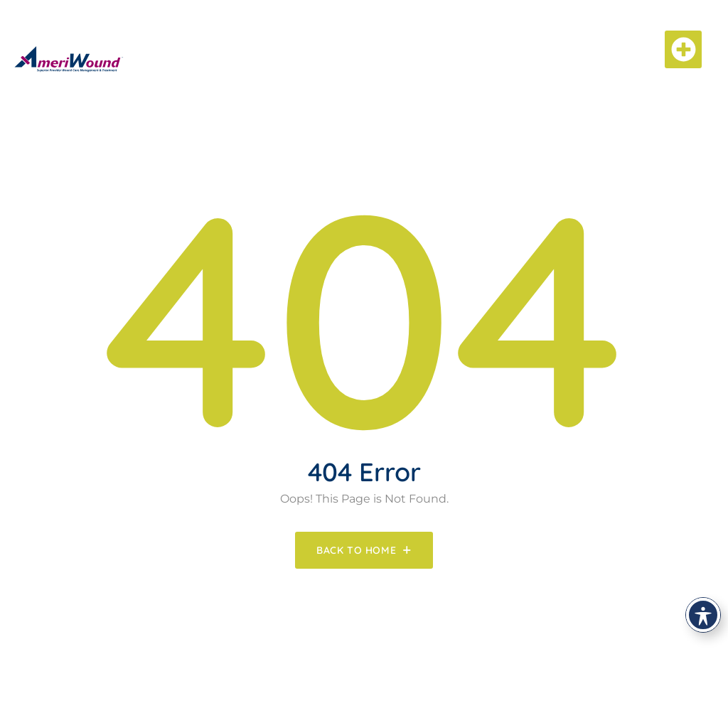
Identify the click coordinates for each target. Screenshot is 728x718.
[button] (684, 49)
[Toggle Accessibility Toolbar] (703, 615)
